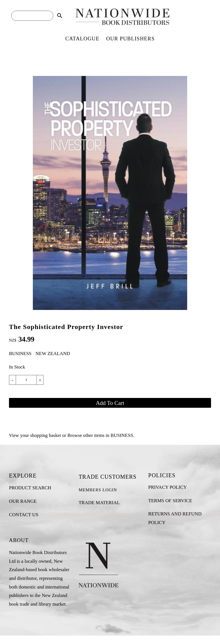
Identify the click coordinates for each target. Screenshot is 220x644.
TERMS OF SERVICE (170, 501)
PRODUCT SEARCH (30, 488)
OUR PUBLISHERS (130, 39)
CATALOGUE (82, 39)
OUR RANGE (23, 501)
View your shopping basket (35, 435)
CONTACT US (24, 515)
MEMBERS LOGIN (98, 490)
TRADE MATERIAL (99, 503)
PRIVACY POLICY (167, 487)
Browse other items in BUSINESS (100, 435)
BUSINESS (20, 354)
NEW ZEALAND (53, 354)
